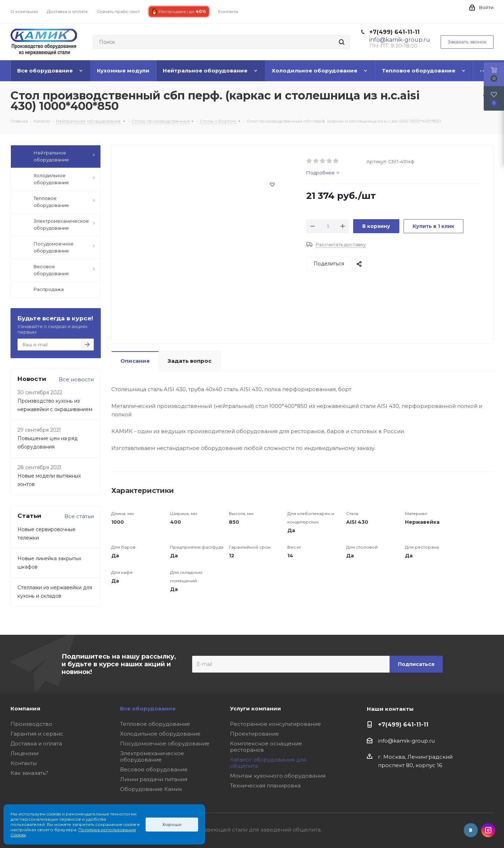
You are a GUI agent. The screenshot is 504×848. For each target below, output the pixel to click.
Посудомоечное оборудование (165, 743)
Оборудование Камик (151, 789)
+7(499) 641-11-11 (394, 32)
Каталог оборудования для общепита (268, 763)
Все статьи (79, 516)
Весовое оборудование (154, 769)
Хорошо (172, 824)
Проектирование (254, 734)
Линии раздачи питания (154, 779)
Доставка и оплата (36, 743)
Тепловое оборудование (155, 724)
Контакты (24, 763)
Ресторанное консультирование (275, 724)
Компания (25, 708)
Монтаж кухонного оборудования (278, 776)
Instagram (488, 830)
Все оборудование (148, 708)
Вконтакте (471, 830)
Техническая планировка (265, 786)
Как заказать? (29, 773)
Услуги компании (255, 708)
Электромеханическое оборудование (152, 756)
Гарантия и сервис (37, 734)
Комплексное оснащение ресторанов (266, 747)
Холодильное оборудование (160, 734)
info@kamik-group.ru (406, 741)
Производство (31, 724)
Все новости (76, 379)
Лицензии (24, 753)
